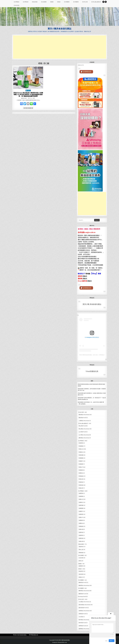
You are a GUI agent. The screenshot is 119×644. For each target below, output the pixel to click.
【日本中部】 (17, 5)
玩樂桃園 (81, 508)
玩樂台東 (81, 541)
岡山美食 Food (82, 426)
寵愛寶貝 (81, 566)
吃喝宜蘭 (81, 455)
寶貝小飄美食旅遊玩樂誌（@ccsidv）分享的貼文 (92, 355)
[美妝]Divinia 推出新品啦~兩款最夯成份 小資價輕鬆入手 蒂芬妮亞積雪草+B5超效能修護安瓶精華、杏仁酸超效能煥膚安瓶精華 (28, 94)
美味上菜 (81, 550)
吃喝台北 (81, 449)
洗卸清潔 (81, 574)
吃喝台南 (81, 479)
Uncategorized (82, 597)
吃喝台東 (81, 488)
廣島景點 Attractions (84, 438)
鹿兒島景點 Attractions (84, 605)
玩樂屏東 (81, 535)
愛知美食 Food (82, 418)
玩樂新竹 (81, 511)
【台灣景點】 (17, 2)
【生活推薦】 (44, 2)
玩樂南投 (81, 520)
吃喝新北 (81, 452)
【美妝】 (59, 2)
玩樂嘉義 (81, 526)
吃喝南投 (81, 470)
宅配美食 (81, 547)
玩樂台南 (81, 529)
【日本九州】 (85, 2)
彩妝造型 (81, 571)
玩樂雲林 (81, 493)
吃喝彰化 (81, 473)
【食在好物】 (35, 2)
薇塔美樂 (25, 98)
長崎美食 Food (82, 614)
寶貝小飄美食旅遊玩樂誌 (59, 29)
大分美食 (81, 617)
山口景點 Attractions (84, 435)
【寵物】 (52, 2)
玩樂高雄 (81, 532)
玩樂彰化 (81, 523)
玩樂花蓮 (81, 538)
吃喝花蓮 (81, 485)
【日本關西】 (76, 2)
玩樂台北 (81, 499)
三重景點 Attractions (84, 421)
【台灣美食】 (26, 2)
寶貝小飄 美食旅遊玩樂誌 (92, 304)
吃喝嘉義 (81, 476)
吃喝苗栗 (81, 464)
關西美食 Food (82, 594)
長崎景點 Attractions (84, 611)
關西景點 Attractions (84, 591)
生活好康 (81, 558)
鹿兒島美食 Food (83, 608)
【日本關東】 (67, 2)
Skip (106, 641)
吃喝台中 (81, 467)
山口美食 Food (82, 432)
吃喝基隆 (81, 446)
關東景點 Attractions (84, 585)
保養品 (29, 90)
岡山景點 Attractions (84, 429)
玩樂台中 (81, 517)
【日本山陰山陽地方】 (96, 2)
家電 (80, 561)
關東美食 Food (82, 582)
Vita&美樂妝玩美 (92, 371)
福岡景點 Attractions (84, 629)
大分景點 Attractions (84, 602)
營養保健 (81, 553)
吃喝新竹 (81, 461)
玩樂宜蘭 (81, 505)
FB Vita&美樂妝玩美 (34, 635)
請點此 (89, 281)
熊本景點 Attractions (84, 620)
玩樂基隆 (81, 496)
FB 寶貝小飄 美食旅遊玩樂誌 (20, 635)
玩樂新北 (81, 502)
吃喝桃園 (81, 458)
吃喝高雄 (81, 482)
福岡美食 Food (82, 626)
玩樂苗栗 (81, 514)
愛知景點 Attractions (84, 415)
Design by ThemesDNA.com (60, 642)
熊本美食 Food (82, 623)
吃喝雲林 (81, 443)
